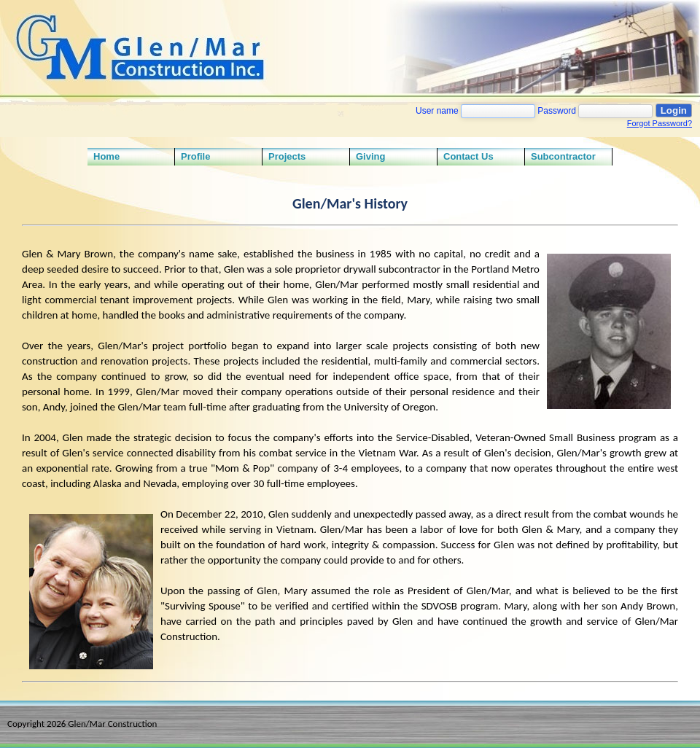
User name (437, 111)
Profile (195, 156)
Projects (287, 156)
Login (674, 110)
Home (106, 156)
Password (557, 111)
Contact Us (468, 156)
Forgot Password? (660, 123)
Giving (370, 156)
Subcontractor (563, 156)
